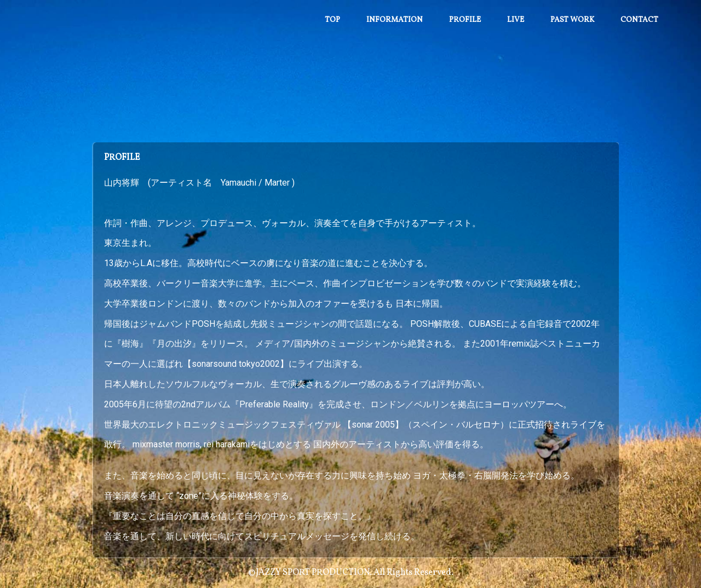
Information (395, 20)
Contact (639, 20)
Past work (572, 20)
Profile (465, 20)
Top (332, 20)
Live (516, 20)
